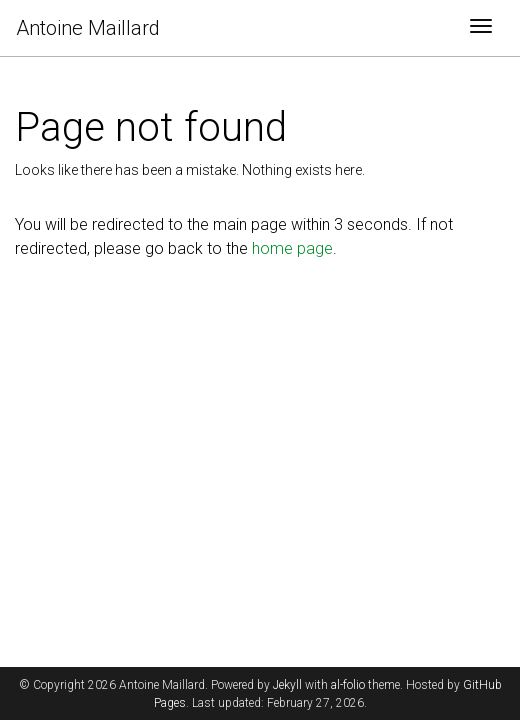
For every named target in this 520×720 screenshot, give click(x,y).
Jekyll (287, 685)
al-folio (348, 685)
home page (292, 248)
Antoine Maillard (88, 28)
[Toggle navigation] (481, 28)
